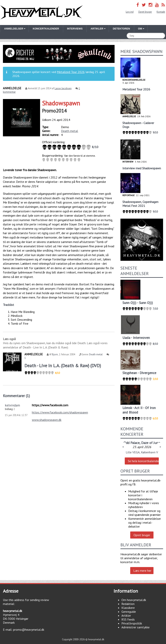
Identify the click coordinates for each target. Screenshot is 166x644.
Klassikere (128, 608)
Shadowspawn (61, 103)
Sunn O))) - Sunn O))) (138, 303)
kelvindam (12, 405)
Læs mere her (142, 571)
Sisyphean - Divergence (139, 373)
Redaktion (128, 604)
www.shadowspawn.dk (47, 420)
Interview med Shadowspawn (142, 168)
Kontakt (161, 12)
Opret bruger (145, 12)
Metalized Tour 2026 (71, 72)
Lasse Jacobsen (63, 88)
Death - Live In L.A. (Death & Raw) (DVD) (63, 366)
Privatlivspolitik (132, 623)
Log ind (130, 12)
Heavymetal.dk (42, 13)
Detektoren (121, 29)
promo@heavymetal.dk (29, 630)
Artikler (126, 615)
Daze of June (151, 443)
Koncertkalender (46, 29)
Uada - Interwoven (136, 338)
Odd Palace (132, 443)
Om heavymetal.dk (134, 600)
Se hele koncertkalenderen (143, 461)
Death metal (70, 131)
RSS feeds (128, 619)
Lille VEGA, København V (142, 452)
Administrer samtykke (135, 627)
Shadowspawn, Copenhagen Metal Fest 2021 (140, 204)
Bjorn (55, 354)
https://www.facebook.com (50, 405)
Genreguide (129, 612)
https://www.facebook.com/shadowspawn (60, 412)
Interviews (75, 29)
